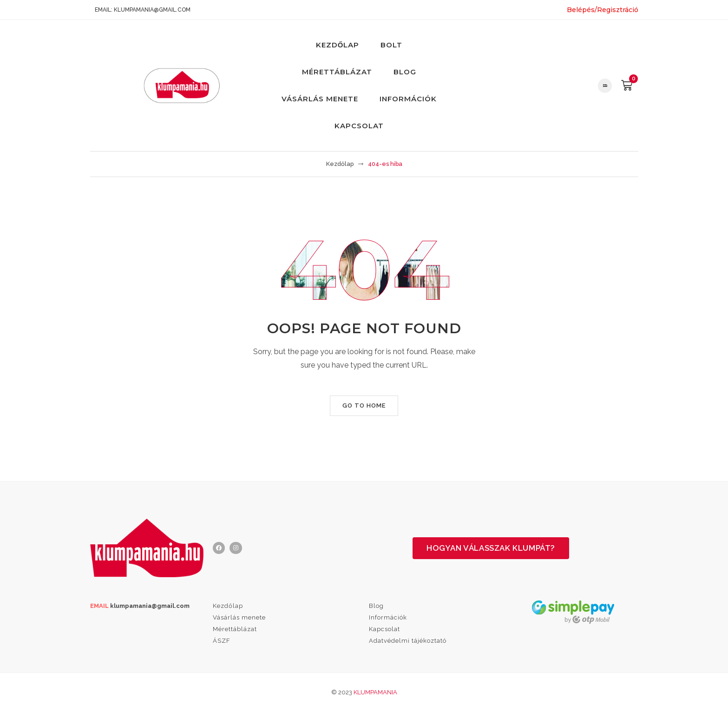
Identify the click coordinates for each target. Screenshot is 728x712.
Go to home (364, 405)
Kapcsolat (359, 126)
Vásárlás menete (320, 99)
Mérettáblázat (337, 72)
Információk (408, 99)
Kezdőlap (338, 45)
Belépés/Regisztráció (603, 10)
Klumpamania (375, 692)
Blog (405, 72)
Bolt (391, 45)
